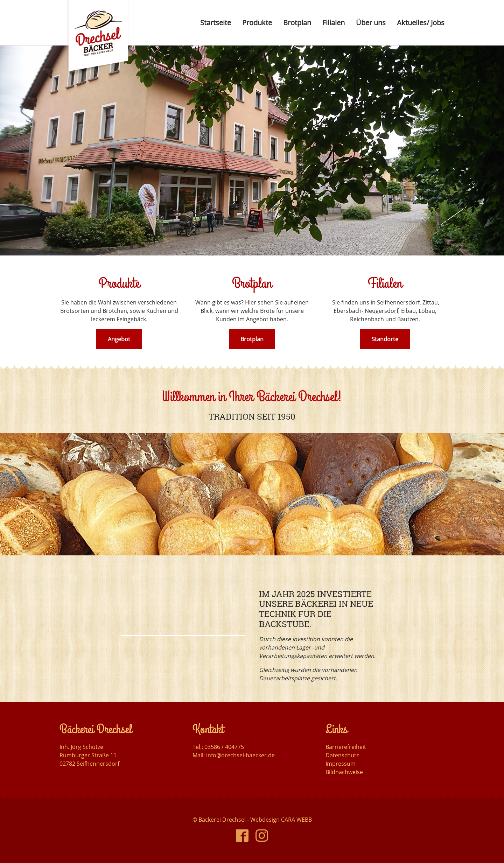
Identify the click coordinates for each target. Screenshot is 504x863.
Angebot (119, 339)
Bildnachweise (344, 772)
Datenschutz (342, 755)
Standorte (385, 339)
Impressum (341, 764)
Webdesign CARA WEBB (281, 820)
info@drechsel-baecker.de (240, 755)
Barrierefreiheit (346, 747)
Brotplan (252, 339)
